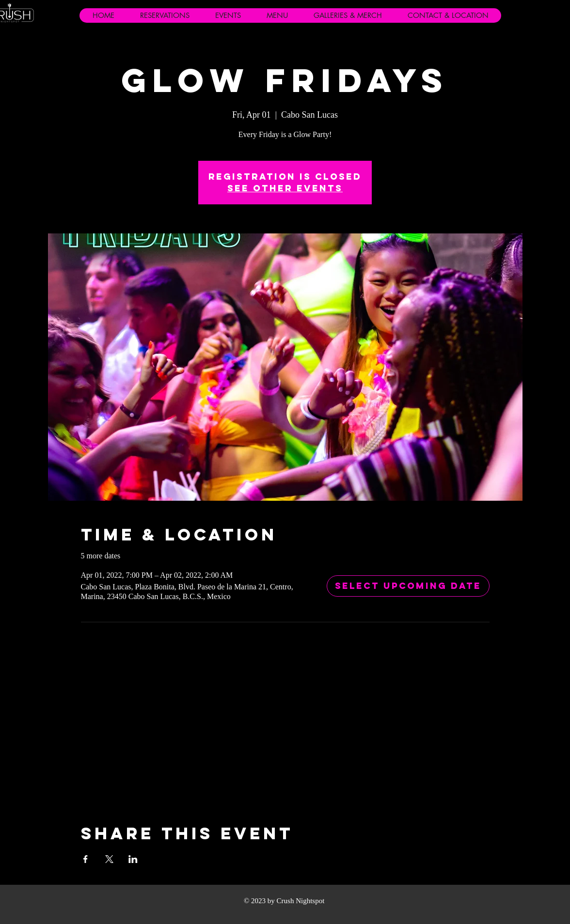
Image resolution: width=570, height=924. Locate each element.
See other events (285, 188)
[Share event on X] (109, 859)
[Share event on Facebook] (86, 859)
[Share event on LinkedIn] (133, 859)
